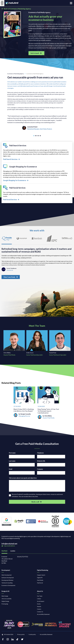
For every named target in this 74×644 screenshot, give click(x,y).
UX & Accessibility (6, 600)
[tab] (7, 240)
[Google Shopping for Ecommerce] (37, 173)
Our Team (40, 597)
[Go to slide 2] (35, 136)
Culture (39, 600)
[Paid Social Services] (37, 193)
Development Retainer (7, 581)
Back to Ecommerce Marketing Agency (16, 9)
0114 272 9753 (23, 558)
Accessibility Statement (43, 615)
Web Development (7, 576)
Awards (39, 607)
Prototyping (5, 605)
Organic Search (41, 576)
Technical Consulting (7, 584)
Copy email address (8, 547)
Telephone (40, 454)
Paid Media (40, 581)
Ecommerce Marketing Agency (17, 74)
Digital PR (40, 578)
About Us (40, 592)
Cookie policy (32, 635)
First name (12, 454)
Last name (12, 462)
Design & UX (5, 592)
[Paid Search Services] (37, 152)
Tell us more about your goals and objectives (23, 479)
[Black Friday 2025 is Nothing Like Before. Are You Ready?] (24, 404)
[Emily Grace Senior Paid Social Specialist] (37, 344)
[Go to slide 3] (37, 136)
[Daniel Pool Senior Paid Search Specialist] (60, 344)
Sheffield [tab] (4, 552)
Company (40, 470)
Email (11, 470)
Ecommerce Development (8, 586)
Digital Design (5, 602)
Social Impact (41, 602)
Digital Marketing (43, 571)
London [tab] (13, 552)
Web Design (5, 597)
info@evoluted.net (9, 545)
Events (39, 605)
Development (6, 571)
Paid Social (40, 584)
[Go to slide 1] (34, 136)
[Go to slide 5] (40, 136)
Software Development (8, 578)
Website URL (41, 462)
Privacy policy (21, 635)
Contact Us (40, 613)
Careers (39, 610)
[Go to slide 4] (39, 136)
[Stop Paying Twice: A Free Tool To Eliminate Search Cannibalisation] (48, 404)
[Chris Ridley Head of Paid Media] (14, 344)
